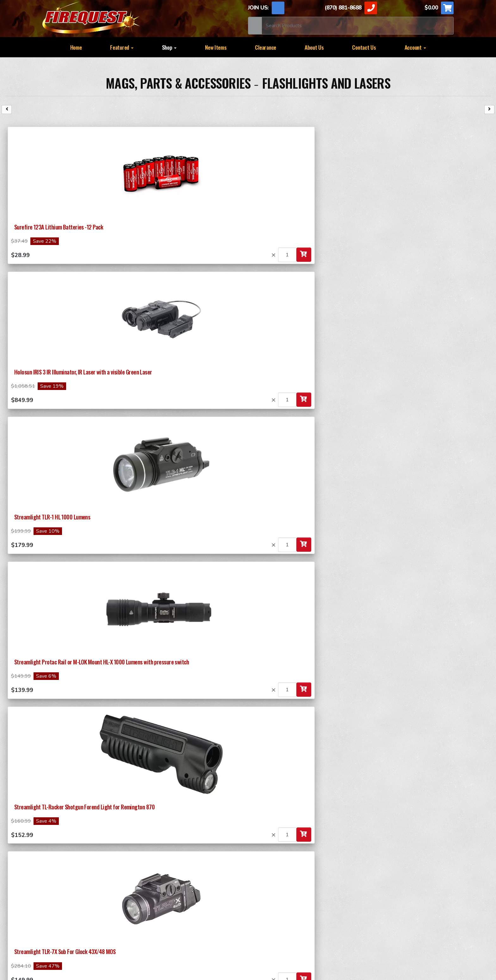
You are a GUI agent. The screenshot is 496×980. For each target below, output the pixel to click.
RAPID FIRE (363, 877)
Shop (169, 47)
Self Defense (365, 902)
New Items (216, 47)
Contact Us (364, 47)
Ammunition (162, 890)
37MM (155, 877)
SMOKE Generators (271, 890)
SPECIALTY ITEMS (270, 877)
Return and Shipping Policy (130, 933)
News (277, 933)
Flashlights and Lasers (326, 83)
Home (76, 47)
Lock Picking (263, 915)
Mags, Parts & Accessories (180, 83)
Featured (122, 47)
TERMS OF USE (193, 933)
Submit (75, 832)
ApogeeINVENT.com (320, 947)
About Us (314, 47)
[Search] (358, 26)
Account (415, 47)
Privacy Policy (240, 933)
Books (256, 902)
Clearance (266, 47)
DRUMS (359, 890)
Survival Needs (166, 915)
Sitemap (305, 933)
